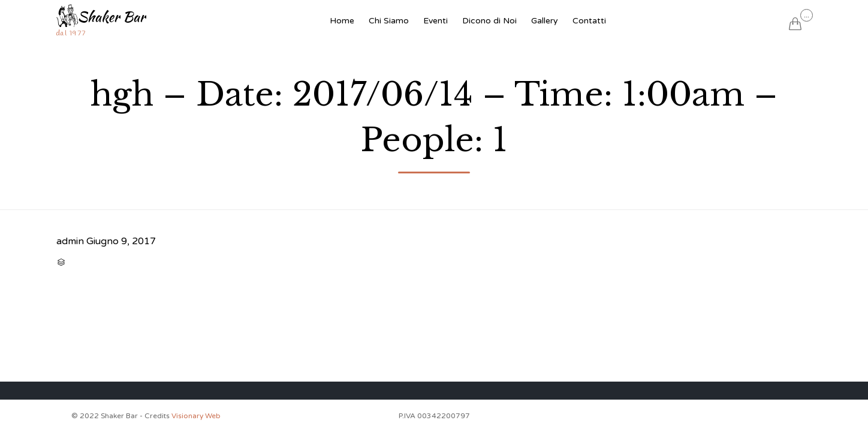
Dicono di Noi (489, 21)
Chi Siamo (389, 21)
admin (70, 241)
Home (342, 21)
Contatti (589, 21)
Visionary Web (196, 416)
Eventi (435, 21)
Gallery (545, 21)
